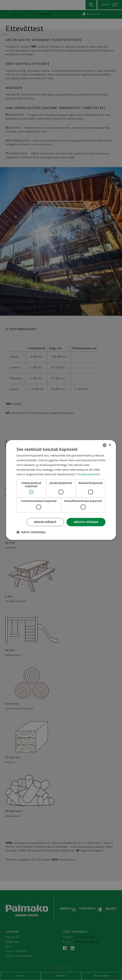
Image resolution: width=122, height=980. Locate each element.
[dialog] (61, 490)
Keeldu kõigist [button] (45, 522)
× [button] (110, 445)
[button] (31, 532)
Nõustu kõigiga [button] (86, 522)
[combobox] (105, 445)
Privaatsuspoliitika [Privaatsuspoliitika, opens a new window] (88, 474)
